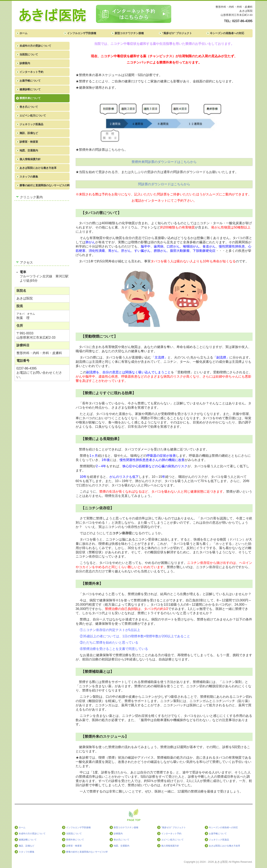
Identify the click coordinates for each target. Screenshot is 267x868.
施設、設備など (29, 133)
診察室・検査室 (29, 142)
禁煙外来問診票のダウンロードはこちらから (164, 162)
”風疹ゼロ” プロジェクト (177, 33)
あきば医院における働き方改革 (38, 168)
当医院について (29, 54)
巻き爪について (29, 107)
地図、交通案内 (29, 150)
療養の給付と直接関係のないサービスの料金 (45, 185)
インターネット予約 (31, 72)
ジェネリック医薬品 (31, 124)
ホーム (23, 33)
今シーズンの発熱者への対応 (227, 33)
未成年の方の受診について (35, 46)
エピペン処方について (33, 116)
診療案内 (25, 63)
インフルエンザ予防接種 (82, 33)
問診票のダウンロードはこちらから (164, 184)
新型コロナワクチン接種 (129, 33)
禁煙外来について (30, 98)
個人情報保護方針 (30, 159)
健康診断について (30, 89)
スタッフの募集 (29, 177)
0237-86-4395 (242, 21)
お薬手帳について (30, 81)
